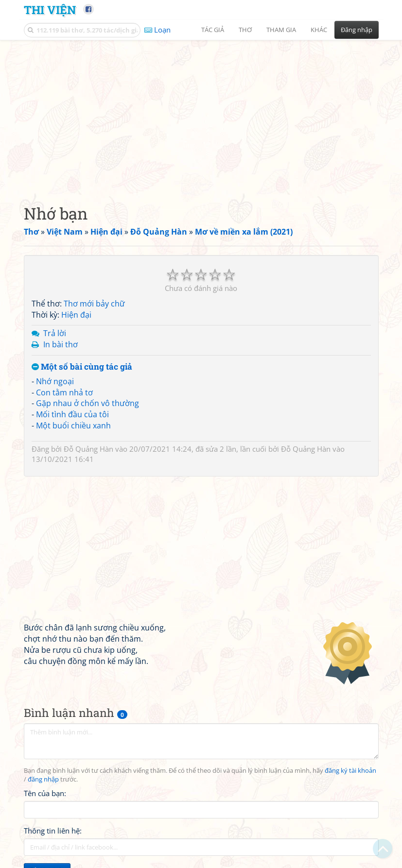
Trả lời (55, 333)
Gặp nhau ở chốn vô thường (87, 403)
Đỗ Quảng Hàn (88, 449)
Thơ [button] (245, 30)
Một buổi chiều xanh (73, 425)
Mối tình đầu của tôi (72, 414)
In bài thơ (61, 344)
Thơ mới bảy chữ (94, 304)
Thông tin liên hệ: (53, 831)
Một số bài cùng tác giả (82, 367)
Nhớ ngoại (55, 381)
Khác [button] (319, 30)
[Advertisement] (201, 114)
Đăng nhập (357, 30)
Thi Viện (50, 9)
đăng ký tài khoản (350, 771)
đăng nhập (43, 779)
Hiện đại (76, 315)
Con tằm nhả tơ (64, 392)
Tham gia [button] (281, 30)
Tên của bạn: (45, 793)
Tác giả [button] (213, 30)
